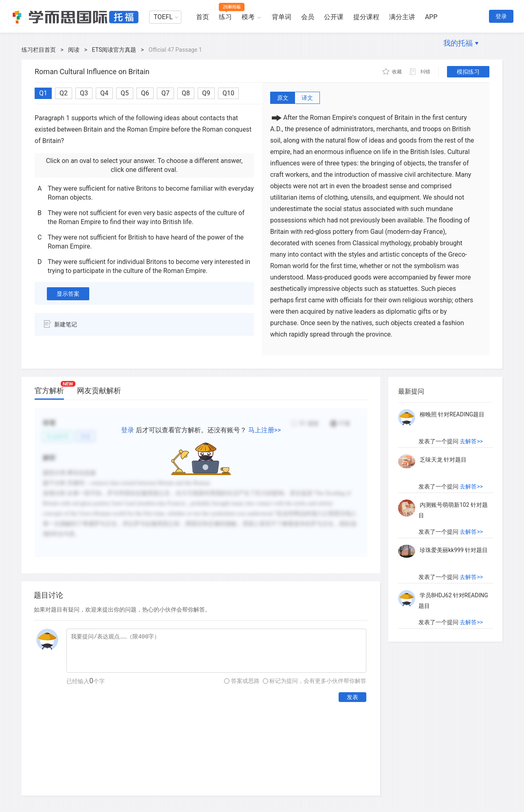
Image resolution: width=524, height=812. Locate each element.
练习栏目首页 (39, 50)
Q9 (206, 93)
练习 (225, 17)
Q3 (84, 93)
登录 (501, 16)
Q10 (228, 93)
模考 (248, 17)
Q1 (43, 93)
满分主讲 (402, 17)
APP (431, 17)
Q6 (145, 93)
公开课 (334, 17)
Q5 (125, 93)
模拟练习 (468, 72)
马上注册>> (265, 430)
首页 (203, 17)
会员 (308, 17)
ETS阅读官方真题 (114, 50)
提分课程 (366, 17)
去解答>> (471, 441)
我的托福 (458, 43)
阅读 (74, 50)
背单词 (282, 17)
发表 (352, 697)
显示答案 (68, 294)
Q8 (186, 93)
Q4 (104, 93)
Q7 (165, 93)
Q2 (64, 93)
